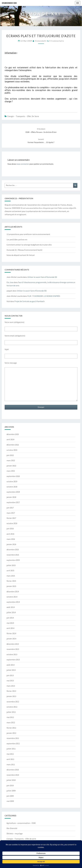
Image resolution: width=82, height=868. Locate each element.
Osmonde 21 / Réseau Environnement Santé (24, 250)
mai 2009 (10, 801)
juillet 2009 (11, 791)
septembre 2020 (13, 476)
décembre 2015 (13, 550)
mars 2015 (11, 576)
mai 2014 (10, 623)
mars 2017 (11, 513)
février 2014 (11, 633)
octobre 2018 (12, 487)
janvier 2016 (11, 544)
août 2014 (11, 607)
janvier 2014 (11, 639)
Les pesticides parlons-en (17, 239)
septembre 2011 (13, 743)
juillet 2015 (11, 565)
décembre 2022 (13, 445)
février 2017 (11, 518)
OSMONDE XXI (9, 3)
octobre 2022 (12, 450)
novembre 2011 (13, 738)
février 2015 (11, 581)
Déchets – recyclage (15, 833)
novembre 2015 (13, 555)
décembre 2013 (13, 644)
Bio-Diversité (12, 828)
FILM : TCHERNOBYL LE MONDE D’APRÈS (44, 296)
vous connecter (23, 164)
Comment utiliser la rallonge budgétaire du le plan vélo (29, 245)
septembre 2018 (13, 492)
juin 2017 (10, 508)
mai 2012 (10, 717)
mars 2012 (11, 722)
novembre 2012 (13, 702)
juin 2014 (10, 618)
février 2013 (11, 691)
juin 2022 (10, 455)
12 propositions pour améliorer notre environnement (28, 234)
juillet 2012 (11, 712)
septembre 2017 (13, 502)
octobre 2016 (12, 523)
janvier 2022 (11, 466)
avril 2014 (10, 628)
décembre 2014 (13, 592)
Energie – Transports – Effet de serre (21, 839)
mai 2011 (10, 754)
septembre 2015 (13, 560)
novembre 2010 (13, 775)
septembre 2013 (13, 660)
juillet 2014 (11, 612)
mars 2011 (11, 764)
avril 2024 (10, 439)
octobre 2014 (12, 597)
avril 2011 (10, 759)
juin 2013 (10, 675)
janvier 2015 (11, 586)
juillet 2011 (11, 749)
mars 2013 (11, 686)
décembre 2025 (13, 434)
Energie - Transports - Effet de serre (23, 116)
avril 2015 (10, 571)
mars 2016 (11, 539)
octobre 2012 (12, 707)
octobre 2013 (12, 654)
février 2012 (11, 728)
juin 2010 (10, 785)
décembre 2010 (13, 770)
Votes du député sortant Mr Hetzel (21, 255)
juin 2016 (10, 529)
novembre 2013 (13, 649)
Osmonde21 (41, 41)
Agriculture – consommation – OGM (21, 823)
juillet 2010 (11, 780)
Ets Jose (10, 282)
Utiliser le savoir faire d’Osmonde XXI (42, 277)
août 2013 (11, 665)
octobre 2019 (12, 481)
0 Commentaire (57, 41)
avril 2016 (10, 534)
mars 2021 (11, 471)
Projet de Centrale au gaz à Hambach (29, 301)
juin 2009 (10, 796)
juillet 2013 (11, 670)
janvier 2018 (11, 497)
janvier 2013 (11, 696)
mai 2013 (10, 681)
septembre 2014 (13, 602)
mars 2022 (11, 460)
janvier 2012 (11, 733)
